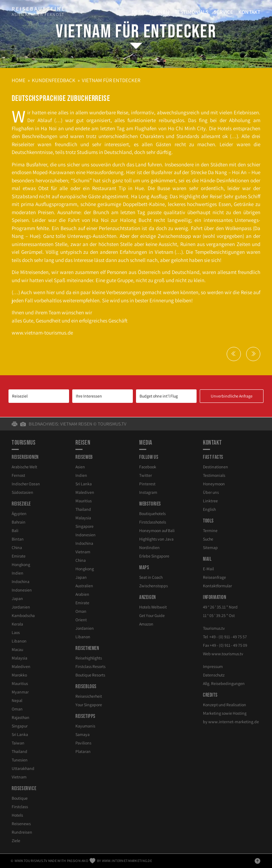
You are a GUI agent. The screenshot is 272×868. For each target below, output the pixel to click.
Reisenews (21, 824)
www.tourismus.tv (227, 654)
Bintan (18, 539)
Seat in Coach (151, 577)
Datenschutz (214, 675)
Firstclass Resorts (90, 666)
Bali (15, 530)
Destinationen (151, 12)
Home (19, 80)
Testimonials (191, 12)
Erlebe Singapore (154, 556)
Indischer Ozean (26, 484)
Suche (208, 539)
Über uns (211, 492)
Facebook (148, 467)
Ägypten (19, 513)
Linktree (210, 501)
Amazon (146, 624)
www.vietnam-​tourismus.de (42, 333)
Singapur (20, 726)
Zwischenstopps (154, 586)
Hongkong (21, 564)
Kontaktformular (217, 586)
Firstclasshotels (153, 522)
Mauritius (20, 683)
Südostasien (22, 492)
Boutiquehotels (152, 513)
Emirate (19, 556)
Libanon (19, 641)
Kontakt (249, 12)
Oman (17, 709)
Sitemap (210, 547)
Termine (210, 530)
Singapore (84, 526)
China (17, 547)
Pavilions (83, 743)
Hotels (17, 815)
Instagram (148, 492)
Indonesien (22, 590)
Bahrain (19, 522)
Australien (84, 586)
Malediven (21, 666)
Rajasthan (21, 717)
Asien (80, 467)
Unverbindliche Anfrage (232, 396)
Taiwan (18, 743)
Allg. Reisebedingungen (224, 683)
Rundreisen (22, 832)
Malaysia (19, 658)
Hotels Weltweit (153, 607)
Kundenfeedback (54, 80)
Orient (81, 620)
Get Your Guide (152, 615)
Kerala (17, 624)
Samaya (83, 734)
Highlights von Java (156, 539)
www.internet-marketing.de (234, 722)
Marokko (19, 675)
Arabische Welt (24, 467)
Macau (17, 649)
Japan (17, 598)
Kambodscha (23, 615)
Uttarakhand (23, 768)
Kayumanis (85, 726)
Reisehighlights (89, 658)
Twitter (146, 475)
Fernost (18, 475)
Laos (16, 632)
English (209, 509)
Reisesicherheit (89, 696)
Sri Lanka (20, 734)
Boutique (20, 798)
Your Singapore (89, 705)
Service (223, 12)
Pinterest (147, 484)
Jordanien (21, 607)
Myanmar (20, 692)
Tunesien (20, 760)
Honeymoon (214, 484)
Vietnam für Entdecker (136, 32)
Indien (18, 573)
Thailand (19, 751)
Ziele (16, 841)
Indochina (21, 581)
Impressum (213, 666)
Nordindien (149, 547)
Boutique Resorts (90, 675)
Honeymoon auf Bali (157, 530)
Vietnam (19, 777)
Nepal (17, 700)
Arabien (82, 594)
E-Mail (208, 569)
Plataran (83, 751)
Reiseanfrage (214, 577)
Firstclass (20, 807)
